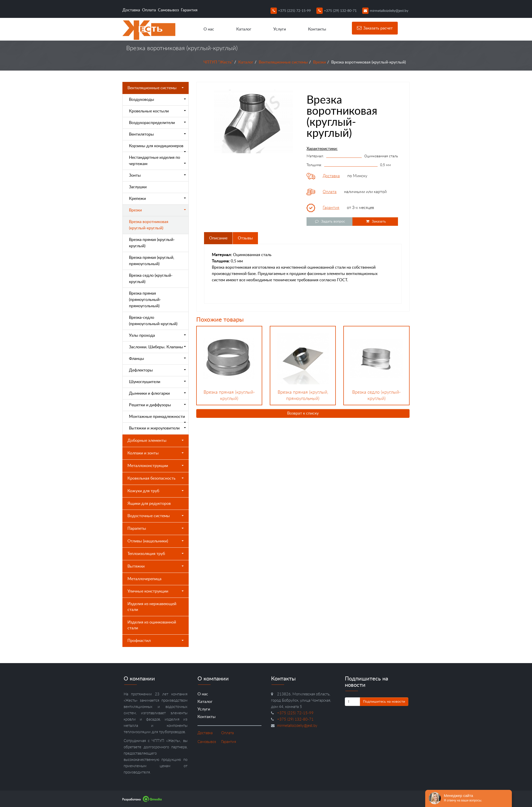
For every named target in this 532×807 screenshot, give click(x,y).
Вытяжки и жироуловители (157, 428)
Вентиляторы (157, 134)
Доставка (131, 10)
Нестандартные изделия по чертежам (157, 161)
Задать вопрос (329, 221)
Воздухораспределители (157, 123)
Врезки (320, 62)
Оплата (149, 10)
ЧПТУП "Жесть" (218, 62)
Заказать (375, 221)
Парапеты (156, 529)
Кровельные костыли (157, 111)
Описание (218, 238)
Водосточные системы (156, 516)
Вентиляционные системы (283, 62)
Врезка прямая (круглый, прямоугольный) (152, 261)
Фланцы (157, 359)
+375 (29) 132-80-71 (337, 11)
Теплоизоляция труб (156, 554)
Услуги (280, 29)
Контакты (317, 29)
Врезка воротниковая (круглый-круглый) (149, 225)
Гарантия (189, 10)
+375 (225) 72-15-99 (291, 11)
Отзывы (245, 238)
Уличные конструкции (156, 591)
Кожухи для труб (156, 491)
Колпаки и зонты (156, 453)
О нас (209, 29)
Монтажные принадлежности (157, 419)
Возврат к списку (303, 413)
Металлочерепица (144, 579)
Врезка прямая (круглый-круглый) (152, 243)
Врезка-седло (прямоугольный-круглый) (153, 321)
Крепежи (157, 199)
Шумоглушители (157, 382)
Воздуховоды (157, 100)
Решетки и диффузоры (157, 405)
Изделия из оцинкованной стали (152, 625)
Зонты (157, 175)
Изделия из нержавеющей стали (152, 607)
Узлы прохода (157, 335)
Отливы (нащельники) (156, 541)
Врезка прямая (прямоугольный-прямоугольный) (145, 300)
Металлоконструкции (156, 466)
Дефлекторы (157, 370)
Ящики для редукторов (149, 504)
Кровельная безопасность (156, 478)
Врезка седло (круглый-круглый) (151, 279)
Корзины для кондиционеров (157, 148)
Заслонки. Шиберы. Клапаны (157, 347)
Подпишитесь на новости (384, 702)
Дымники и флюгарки (157, 393)
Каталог (244, 29)
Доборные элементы (156, 441)
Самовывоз (168, 10)
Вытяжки (156, 566)
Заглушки (138, 187)
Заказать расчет (375, 28)
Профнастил (156, 641)
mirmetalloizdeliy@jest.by (385, 11)
